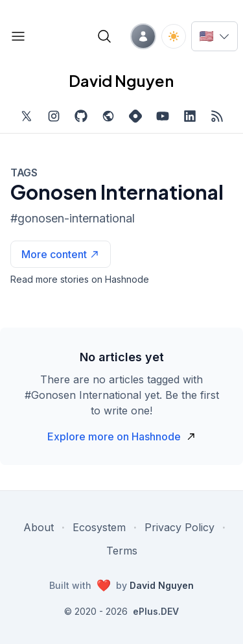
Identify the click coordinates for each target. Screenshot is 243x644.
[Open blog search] (104, 36)
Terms (122, 551)
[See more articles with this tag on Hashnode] (61, 254)
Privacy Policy (179, 527)
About (39, 527)
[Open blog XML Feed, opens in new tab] (217, 116)
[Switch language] (214, 36)
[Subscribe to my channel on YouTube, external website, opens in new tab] (163, 116)
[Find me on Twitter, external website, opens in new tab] (27, 116)
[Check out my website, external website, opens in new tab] (108, 116)
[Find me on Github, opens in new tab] (81, 116)
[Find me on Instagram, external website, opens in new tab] (54, 116)
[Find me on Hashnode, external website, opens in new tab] (135, 116)
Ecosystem (99, 527)
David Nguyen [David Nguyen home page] (121, 80)
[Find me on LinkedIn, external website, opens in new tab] (190, 116)
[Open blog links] (18, 36)
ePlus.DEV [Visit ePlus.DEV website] (156, 611)
